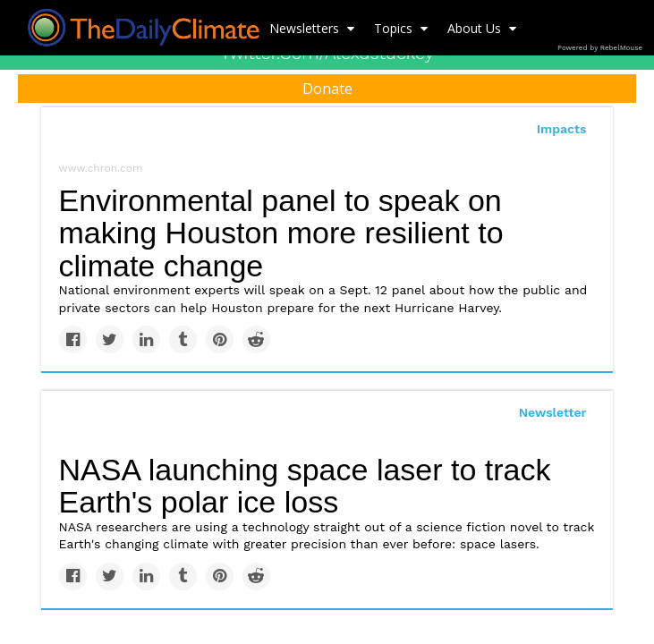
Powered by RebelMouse (600, 48)
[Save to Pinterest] (220, 339)
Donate (327, 89)
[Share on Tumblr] (183, 339)
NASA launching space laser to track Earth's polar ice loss (305, 486)
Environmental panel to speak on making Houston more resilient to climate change (281, 233)
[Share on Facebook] (73, 339)
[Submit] (629, 148)
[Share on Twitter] (110, 339)
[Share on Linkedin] (146, 339)
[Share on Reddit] (256, 339)
